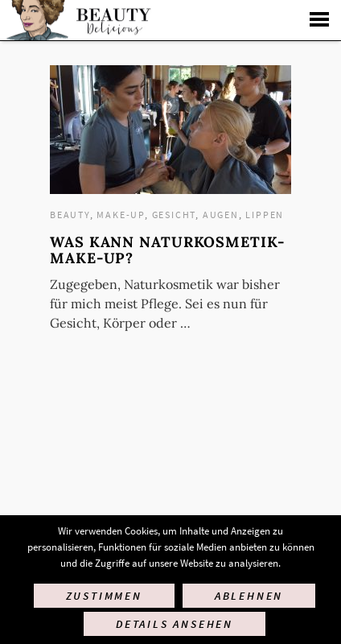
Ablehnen (249, 596)
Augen (221, 215)
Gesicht (174, 215)
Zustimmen (104, 596)
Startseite (77, 20)
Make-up (121, 215)
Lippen (265, 215)
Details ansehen (175, 624)
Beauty (70, 215)
